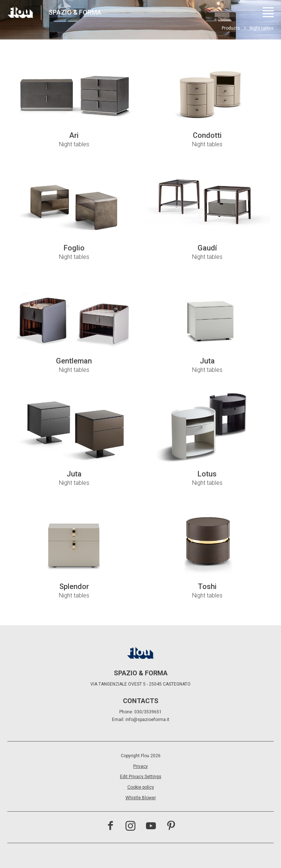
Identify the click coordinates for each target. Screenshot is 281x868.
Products (231, 28)
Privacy (140, 766)
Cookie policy (141, 787)
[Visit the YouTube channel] (151, 827)
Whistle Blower (141, 798)
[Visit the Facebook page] (110, 827)
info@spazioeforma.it (147, 720)
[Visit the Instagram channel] (130, 827)
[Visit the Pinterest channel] (171, 827)
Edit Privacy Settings (141, 777)
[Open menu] (268, 12)
